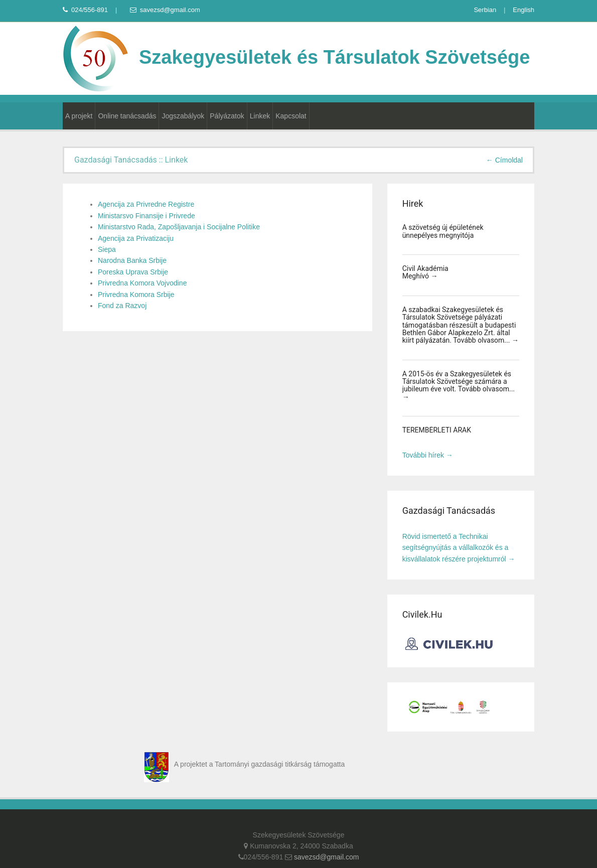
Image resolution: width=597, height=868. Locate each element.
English (524, 10)
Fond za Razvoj (122, 306)
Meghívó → (420, 276)
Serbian (485, 10)
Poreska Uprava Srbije (133, 272)
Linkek (260, 116)
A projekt (79, 116)
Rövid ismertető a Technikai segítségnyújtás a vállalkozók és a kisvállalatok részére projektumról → (459, 548)
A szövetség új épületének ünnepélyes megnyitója (443, 231)
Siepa (107, 249)
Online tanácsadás (127, 116)
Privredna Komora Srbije (136, 295)
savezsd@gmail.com (165, 10)
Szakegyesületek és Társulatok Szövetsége (296, 57)
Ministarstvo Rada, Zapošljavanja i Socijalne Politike (179, 227)
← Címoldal (504, 160)
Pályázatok (227, 116)
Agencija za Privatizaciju (136, 238)
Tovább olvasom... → (486, 340)
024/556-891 (85, 10)
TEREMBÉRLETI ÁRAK (437, 430)
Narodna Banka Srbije (132, 260)
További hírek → (428, 455)
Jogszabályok (183, 116)
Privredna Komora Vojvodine (142, 283)
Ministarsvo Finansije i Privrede (146, 216)
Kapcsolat (291, 116)
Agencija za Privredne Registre (146, 204)
